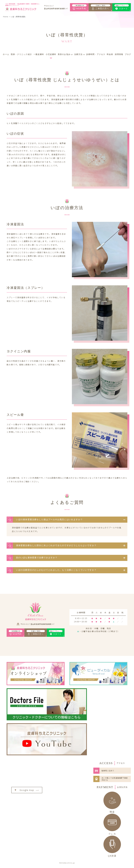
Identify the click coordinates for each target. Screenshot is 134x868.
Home (6, 17)
